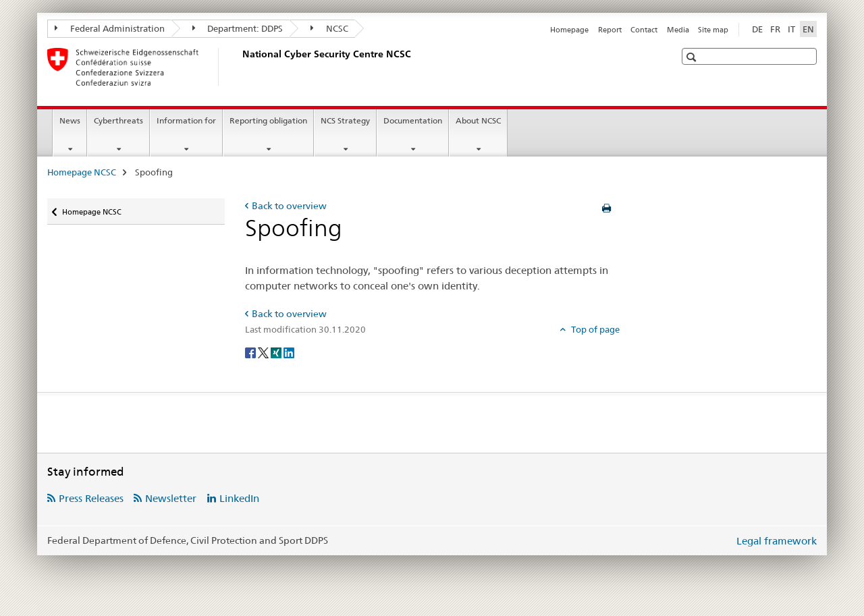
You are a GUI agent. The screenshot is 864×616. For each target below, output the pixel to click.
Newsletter (171, 498)
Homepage (569, 30)
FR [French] (775, 29)
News (70, 120)
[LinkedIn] (289, 352)
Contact (644, 30)
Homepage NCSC (82, 172)
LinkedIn (239, 498)
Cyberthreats (118, 120)
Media (678, 30)
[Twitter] (264, 352)
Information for (186, 120)
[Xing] (277, 352)
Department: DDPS (238, 28)
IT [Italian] (791, 29)
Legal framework (777, 541)
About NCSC (478, 120)
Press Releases (91, 498)
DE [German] (757, 29)
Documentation (413, 120)
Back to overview (289, 206)
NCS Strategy (345, 120)
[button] (693, 57)
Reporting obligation (268, 120)
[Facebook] (251, 352)
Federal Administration (110, 28)
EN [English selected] (808, 29)
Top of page (594, 329)
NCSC (329, 28)
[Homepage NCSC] (240, 67)
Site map (713, 30)
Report (610, 30)
